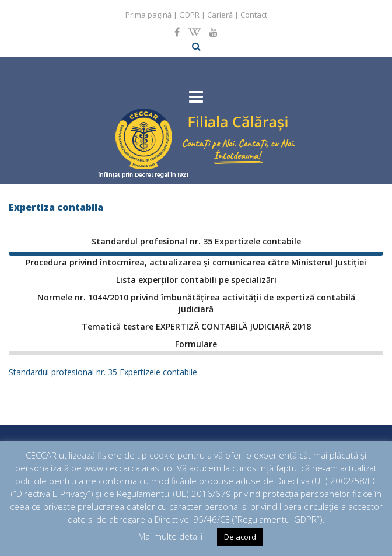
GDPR (189, 15)
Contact (254, 15)
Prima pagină (148, 15)
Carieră (220, 15)
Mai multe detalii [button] (170, 536)
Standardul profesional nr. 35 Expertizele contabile (103, 372)
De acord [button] (240, 537)
